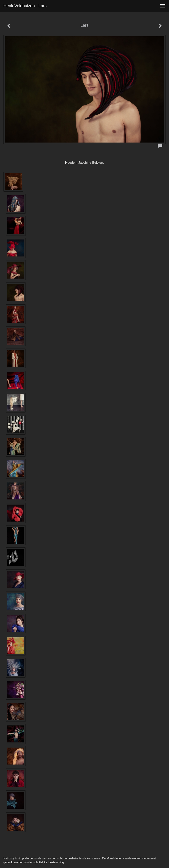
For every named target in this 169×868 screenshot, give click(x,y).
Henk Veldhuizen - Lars (25, 6)
